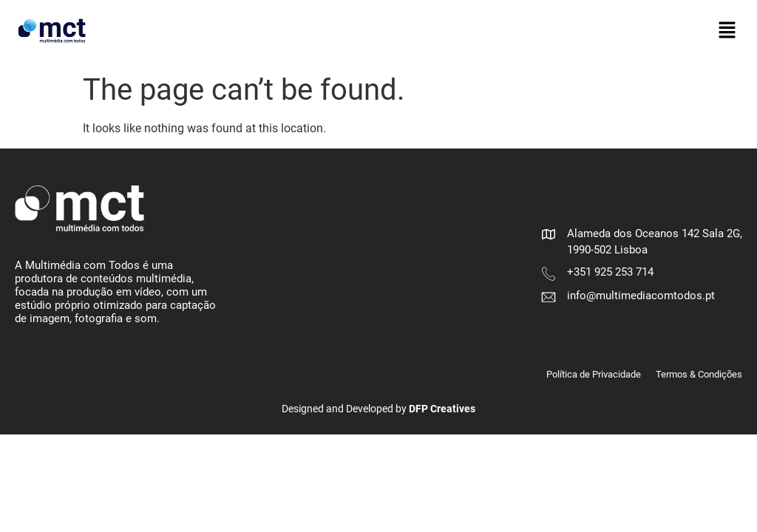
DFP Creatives (442, 409)
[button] (727, 31)
